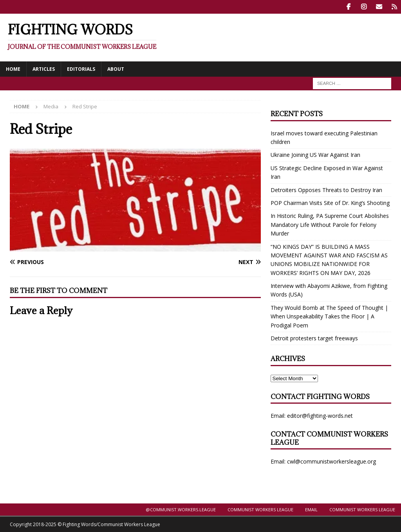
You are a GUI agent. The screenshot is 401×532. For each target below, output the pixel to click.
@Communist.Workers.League (181, 510)
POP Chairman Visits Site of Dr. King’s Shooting (330, 203)
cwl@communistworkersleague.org (331, 461)
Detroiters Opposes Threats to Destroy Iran (326, 190)
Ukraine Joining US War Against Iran (315, 155)
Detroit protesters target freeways (314, 338)
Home (13, 69)
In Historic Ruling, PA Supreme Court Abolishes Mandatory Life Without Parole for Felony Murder (330, 225)
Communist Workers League (260, 510)
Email (311, 510)
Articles (44, 69)
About (116, 69)
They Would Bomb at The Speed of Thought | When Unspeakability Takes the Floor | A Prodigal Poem (329, 316)
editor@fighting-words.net (320, 416)
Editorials (81, 69)
